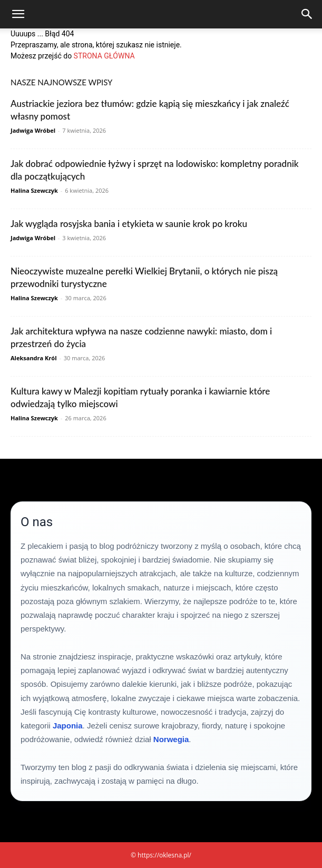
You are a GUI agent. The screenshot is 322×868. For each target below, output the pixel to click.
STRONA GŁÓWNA (104, 56)
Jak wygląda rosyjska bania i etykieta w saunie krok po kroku (129, 224)
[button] (18, 14)
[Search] (307, 14)
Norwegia (171, 739)
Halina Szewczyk (34, 190)
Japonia (68, 726)
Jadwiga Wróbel (33, 130)
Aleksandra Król (34, 358)
